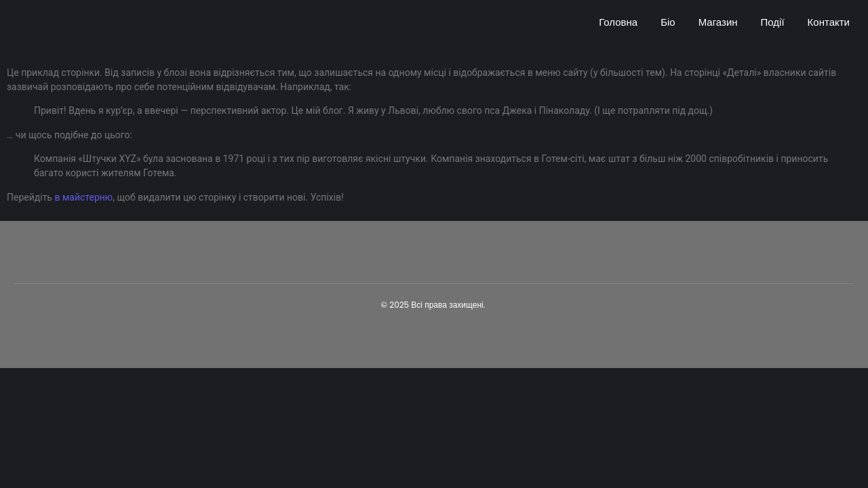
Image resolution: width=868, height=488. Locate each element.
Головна (618, 22)
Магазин (718, 22)
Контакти (829, 22)
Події (773, 22)
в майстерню (83, 197)
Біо (668, 22)
